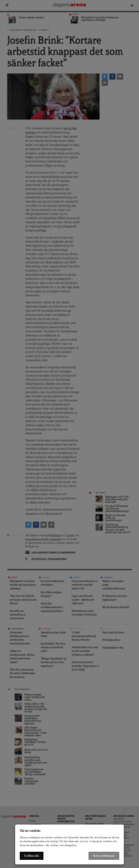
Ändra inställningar (104, 856)
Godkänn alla (32, 856)
